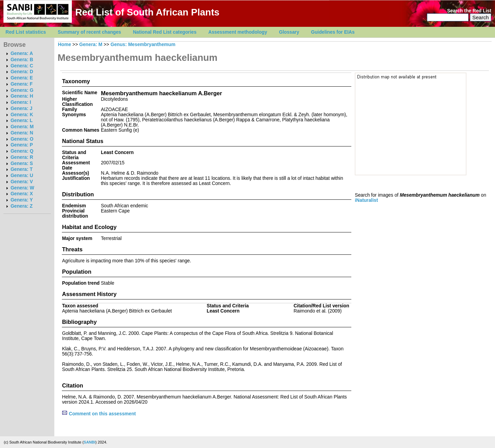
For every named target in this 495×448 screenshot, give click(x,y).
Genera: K (22, 115)
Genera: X (22, 194)
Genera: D (22, 72)
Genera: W (23, 188)
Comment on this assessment (99, 414)
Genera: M (22, 127)
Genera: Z (22, 206)
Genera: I (21, 102)
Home (65, 45)
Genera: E (22, 78)
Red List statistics (26, 32)
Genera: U (22, 176)
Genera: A (22, 53)
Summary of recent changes (89, 32)
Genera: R (22, 157)
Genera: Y (22, 200)
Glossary (289, 32)
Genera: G (22, 90)
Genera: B (22, 60)
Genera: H (22, 96)
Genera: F (22, 84)
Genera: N (22, 133)
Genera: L (22, 121)
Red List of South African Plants (147, 12)
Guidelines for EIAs (333, 32)
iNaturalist (366, 200)
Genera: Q (22, 151)
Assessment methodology (238, 32)
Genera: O (22, 139)
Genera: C (22, 66)
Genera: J (21, 108)
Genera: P (22, 145)
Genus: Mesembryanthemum (143, 45)
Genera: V (22, 182)
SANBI (89, 442)
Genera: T (22, 169)
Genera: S (22, 163)
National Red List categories (165, 32)
